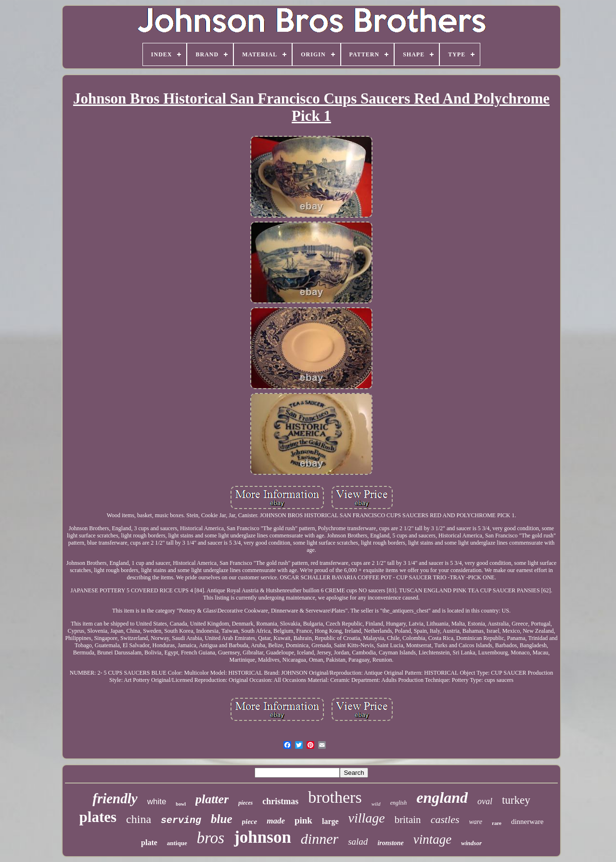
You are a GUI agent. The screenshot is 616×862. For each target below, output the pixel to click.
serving (181, 820)
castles (445, 819)
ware (476, 822)
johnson (263, 837)
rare (497, 823)
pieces (245, 803)
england (442, 797)
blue (221, 819)
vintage (432, 839)
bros (211, 838)
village (367, 818)
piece (250, 822)
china (139, 819)
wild (376, 804)
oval (485, 801)
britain (408, 820)
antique (177, 843)
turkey (516, 800)
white (157, 802)
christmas (280, 801)
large (330, 821)
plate (149, 842)
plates (98, 817)
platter (212, 799)
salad (358, 842)
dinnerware (527, 822)
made (276, 821)
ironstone (390, 843)
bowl (181, 804)
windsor (471, 843)
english (399, 803)
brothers (335, 797)
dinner (320, 839)
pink (303, 820)
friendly (115, 798)
